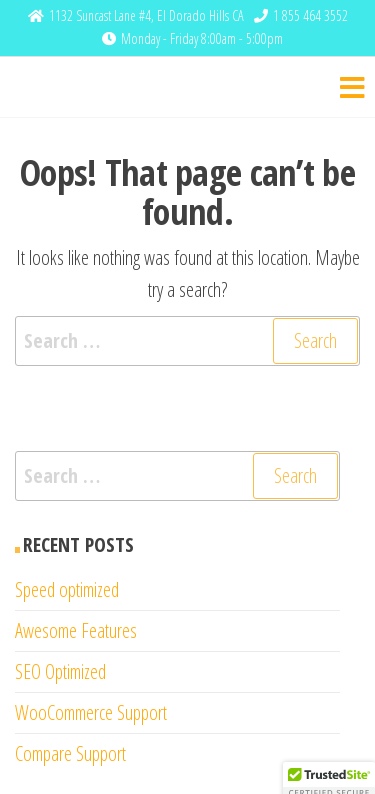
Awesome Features (76, 630)
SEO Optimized (60, 671)
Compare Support (70, 753)
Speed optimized (67, 589)
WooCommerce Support (91, 712)
